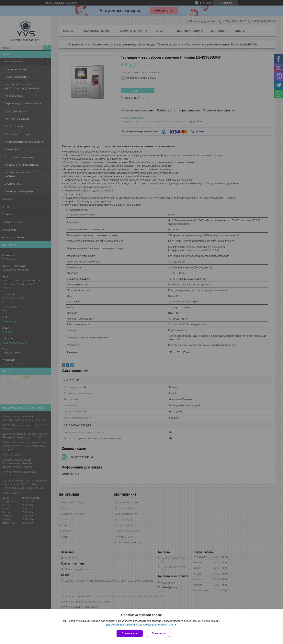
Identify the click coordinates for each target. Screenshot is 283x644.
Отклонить (158, 633)
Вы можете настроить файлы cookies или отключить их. (140, 625)
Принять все (130, 633)
